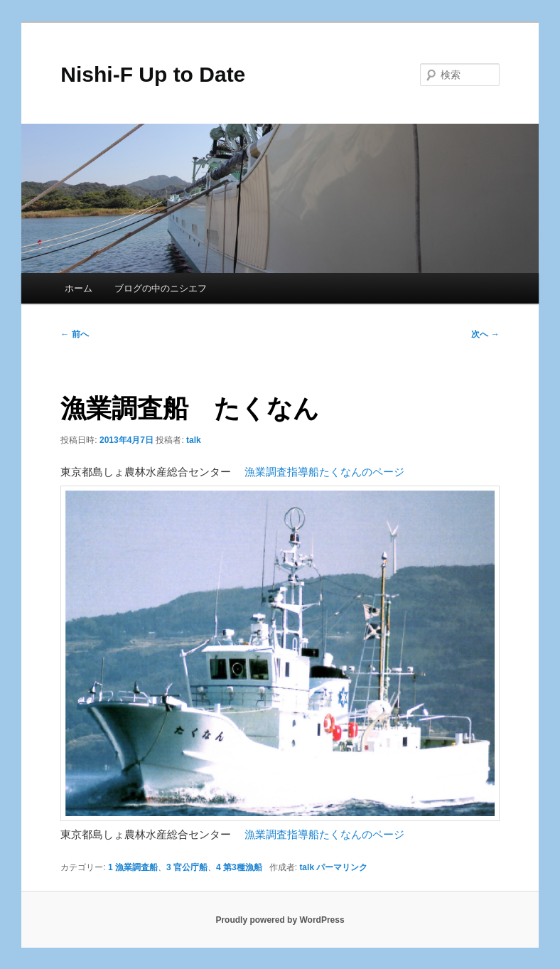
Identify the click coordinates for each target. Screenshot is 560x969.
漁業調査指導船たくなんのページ (324, 472)
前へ (74, 334)
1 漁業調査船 (133, 867)
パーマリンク (342, 867)
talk (194, 440)
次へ (485, 334)
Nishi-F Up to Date (153, 74)
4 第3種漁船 (239, 867)
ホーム (79, 288)
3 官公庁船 (187, 867)
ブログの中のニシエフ (161, 288)
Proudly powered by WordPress (280, 920)
